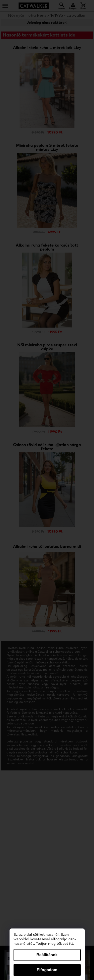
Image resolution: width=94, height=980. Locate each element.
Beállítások (47, 955)
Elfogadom (47, 970)
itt (71, 944)
